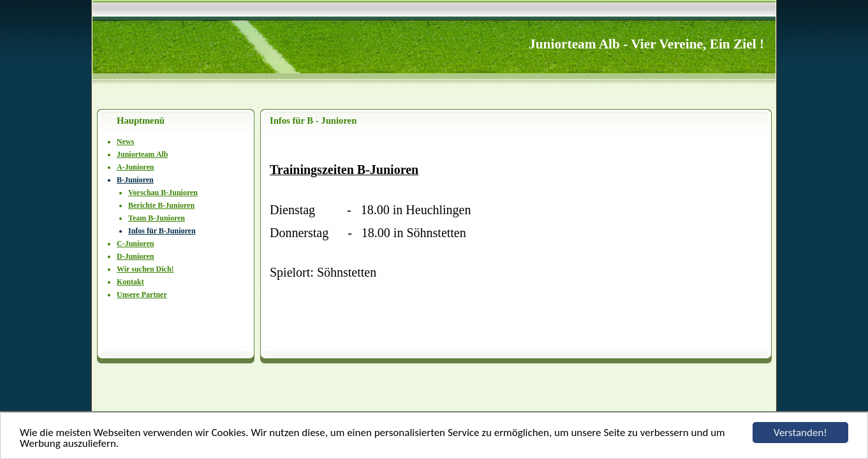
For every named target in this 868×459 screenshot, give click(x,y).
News (125, 142)
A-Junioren (135, 167)
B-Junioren (135, 180)
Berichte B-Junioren (161, 205)
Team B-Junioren (157, 218)
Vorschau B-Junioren (163, 193)
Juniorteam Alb (142, 154)
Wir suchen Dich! (145, 269)
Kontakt (130, 282)
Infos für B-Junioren (162, 231)
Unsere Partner (142, 295)
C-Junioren (135, 244)
